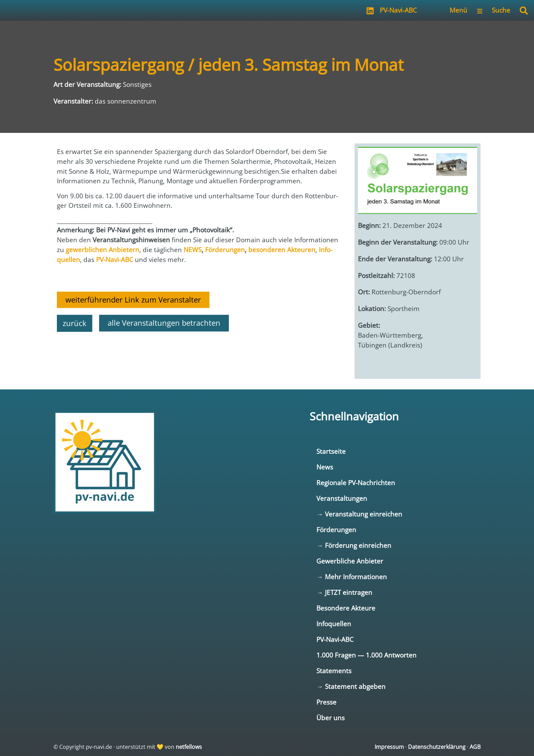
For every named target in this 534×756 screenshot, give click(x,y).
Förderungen (336, 530)
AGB (475, 747)
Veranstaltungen (342, 498)
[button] (524, 11)
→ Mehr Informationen (351, 577)
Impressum (389, 747)
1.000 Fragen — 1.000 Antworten (366, 655)
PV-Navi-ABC (398, 10)
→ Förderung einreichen (354, 545)
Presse (326, 702)
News (325, 467)
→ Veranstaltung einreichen (359, 514)
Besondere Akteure (346, 608)
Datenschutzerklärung (437, 747)
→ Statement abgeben (351, 686)
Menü (458, 10)
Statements (334, 671)
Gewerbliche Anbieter (350, 561)
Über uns (331, 718)
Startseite (331, 451)
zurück (75, 323)
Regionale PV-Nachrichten (356, 483)
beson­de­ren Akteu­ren (282, 250)
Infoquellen (334, 624)
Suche (501, 10)
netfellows (189, 747)
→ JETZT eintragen (344, 592)
